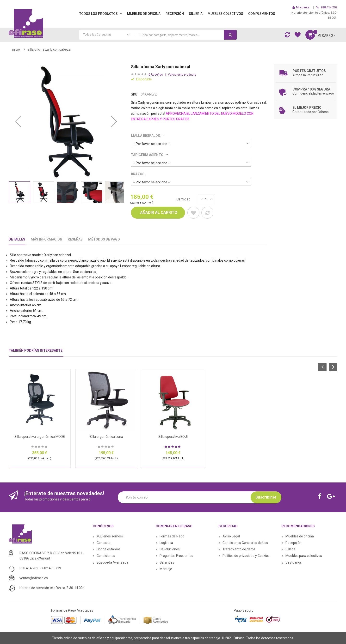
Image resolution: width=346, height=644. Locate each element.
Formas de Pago (172, 536)
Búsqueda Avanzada (112, 562)
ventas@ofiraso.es (34, 578)
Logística (166, 543)
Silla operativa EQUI (173, 437)
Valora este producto (182, 75)
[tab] (36, 352)
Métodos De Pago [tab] (104, 239)
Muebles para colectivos (304, 556)
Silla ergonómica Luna (106, 437)
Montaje (166, 569)
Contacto (104, 543)
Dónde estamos (109, 549)
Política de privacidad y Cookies (246, 556)
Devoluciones (170, 549)
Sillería (290, 549)
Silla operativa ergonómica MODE (40, 437)
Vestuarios (294, 562)
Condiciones (106, 556)
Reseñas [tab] (75, 239)
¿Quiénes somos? (110, 536)
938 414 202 (29, 568)
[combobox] (158, 35)
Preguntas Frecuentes (176, 556)
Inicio (16, 49)
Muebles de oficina (300, 536)
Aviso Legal (231, 536)
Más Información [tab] (46, 239)
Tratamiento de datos (239, 549)
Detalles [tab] (17, 239)
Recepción (293, 543)
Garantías (167, 562)
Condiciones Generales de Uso (245, 543)
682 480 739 (52, 568)
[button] (18, 122)
